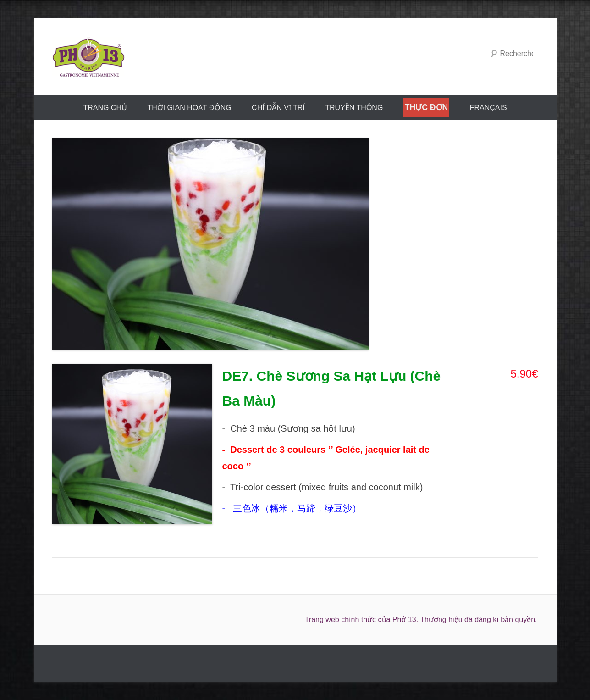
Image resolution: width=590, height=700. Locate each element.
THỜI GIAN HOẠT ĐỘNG (189, 108)
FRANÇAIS (488, 108)
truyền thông (354, 108)
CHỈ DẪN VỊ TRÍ (278, 108)
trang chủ (105, 108)
